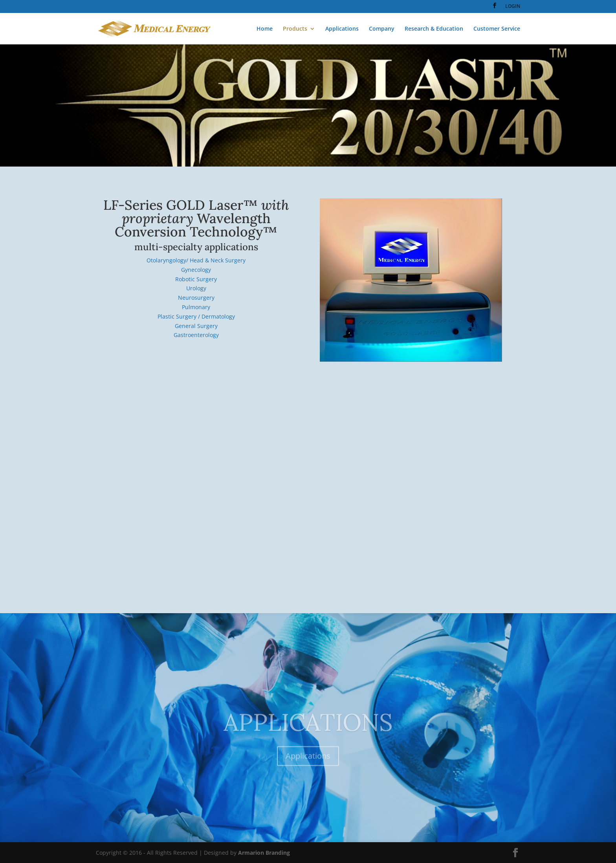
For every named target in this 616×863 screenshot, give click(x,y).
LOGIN (513, 7)
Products (295, 29)
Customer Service (497, 29)
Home (265, 29)
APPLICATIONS (308, 732)
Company (382, 29)
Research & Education (434, 29)
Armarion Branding (264, 853)
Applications (342, 29)
